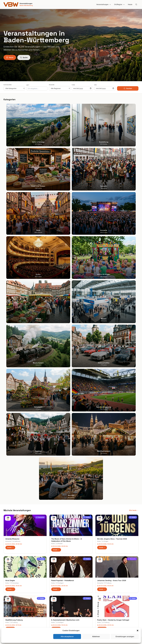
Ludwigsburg (8, 602)
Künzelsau (15, 301)
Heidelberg (8, 592)
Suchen (128, 88)
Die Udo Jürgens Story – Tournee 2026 (112, 257)
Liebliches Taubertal (80, 602)
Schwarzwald (78, 617)
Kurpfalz (76, 599)
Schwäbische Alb (79, 614)
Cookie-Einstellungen (115, 602)
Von (73, 85)
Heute (130, 4)
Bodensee (76, 586)
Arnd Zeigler (10, 299)
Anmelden (89, 532)
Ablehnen (96, 636)
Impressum (111, 592)
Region (52, 85)
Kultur (87, 236)
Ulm (5, 608)
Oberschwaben (78, 605)
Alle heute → (134, 229)
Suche (24, 57)
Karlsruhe (7, 596)
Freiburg (108, 301)
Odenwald (76, 608)
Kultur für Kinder (44, 608)
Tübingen (7, 605)
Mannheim (7, 599)
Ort (28, 85)
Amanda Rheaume (12, 257)
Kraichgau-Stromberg (81, 596)
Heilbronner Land (79, 589)
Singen (105, 260)
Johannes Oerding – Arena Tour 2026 (112, 299)
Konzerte (40, 236)
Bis (96, 85)
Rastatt (59, 262)
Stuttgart (60, 301)
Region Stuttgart (79, 611)
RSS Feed (111, 599)
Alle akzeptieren (67, 636)
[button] (138, 631)
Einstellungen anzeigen (125, 636)
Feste (40, 599)
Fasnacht (41, 596)
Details (10, 266)
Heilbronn (16, 260)
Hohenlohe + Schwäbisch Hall (83, 592)
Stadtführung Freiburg (14, 338)
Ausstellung (42, 589)
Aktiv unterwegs (44, 586)
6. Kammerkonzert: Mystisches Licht (65, 338)
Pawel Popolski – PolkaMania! (63, 299)
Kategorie (8, 85)
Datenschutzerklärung (115, 596)
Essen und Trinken (45, 592)
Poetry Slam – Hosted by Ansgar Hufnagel (113, 338)
